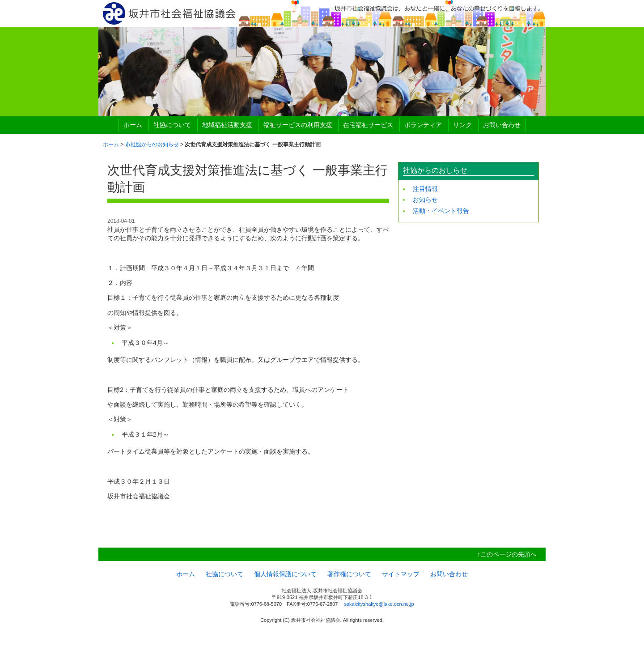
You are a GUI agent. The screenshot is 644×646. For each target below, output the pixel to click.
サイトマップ (401, 574)
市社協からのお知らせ (152, 144)
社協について (172, 125)
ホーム (133, 125)
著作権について (349, 574)
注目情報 (425, 189)
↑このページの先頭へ (507, 554)
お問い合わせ (502, 125)
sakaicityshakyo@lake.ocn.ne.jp (379, 604)
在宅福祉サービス (368, 125)
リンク (462, 125)
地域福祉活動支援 (227, 125)
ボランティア (423, 125)
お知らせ (425, 200)
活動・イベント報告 (441, 211)
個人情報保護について (285, 574)
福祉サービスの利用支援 (298, 125)
